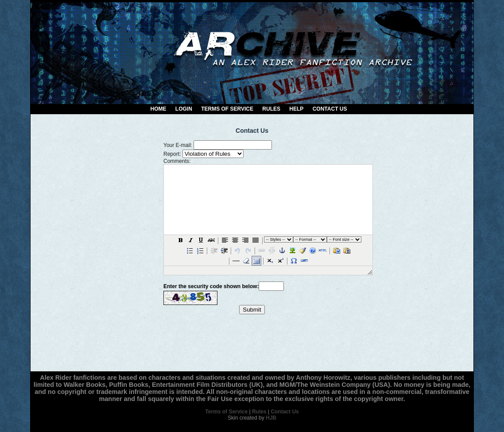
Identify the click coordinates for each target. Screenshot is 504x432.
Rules (271, 109)
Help (296, 109)
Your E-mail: (178, 145)
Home (159, 109)
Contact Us (330, 109)
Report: (172, 154)
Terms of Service (227, 109)
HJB (271, 418)
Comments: (177, 161)
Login (184, 109)
